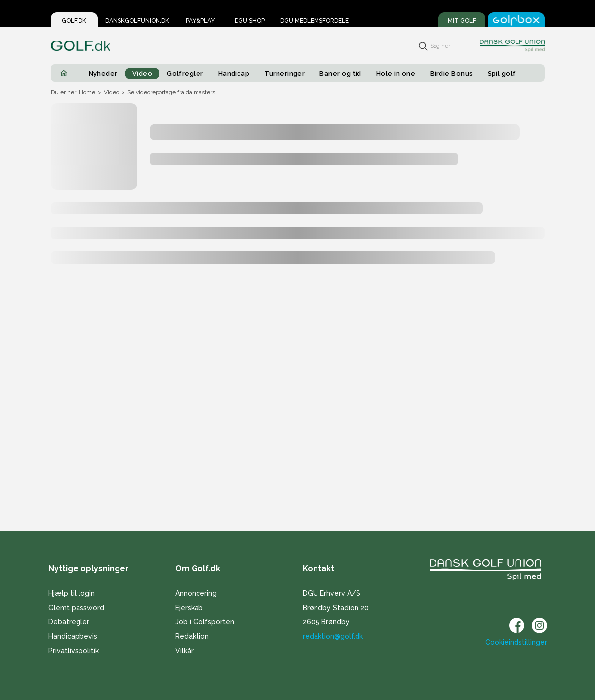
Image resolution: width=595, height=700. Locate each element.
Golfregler (185, 73)
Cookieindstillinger (516, 642)
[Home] (64, 73)
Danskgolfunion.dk (137, 21)
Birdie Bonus (452, 73)
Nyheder (103, 73)
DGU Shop (250, 21)
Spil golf (502, 73)
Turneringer (284, 73)
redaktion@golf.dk (333, 636)
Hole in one (396, 73)
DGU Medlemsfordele (315, 21)
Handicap (234, 73)
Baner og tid (340, 73)
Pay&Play (200, 21)
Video (142, 73)
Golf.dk (74, 21)
